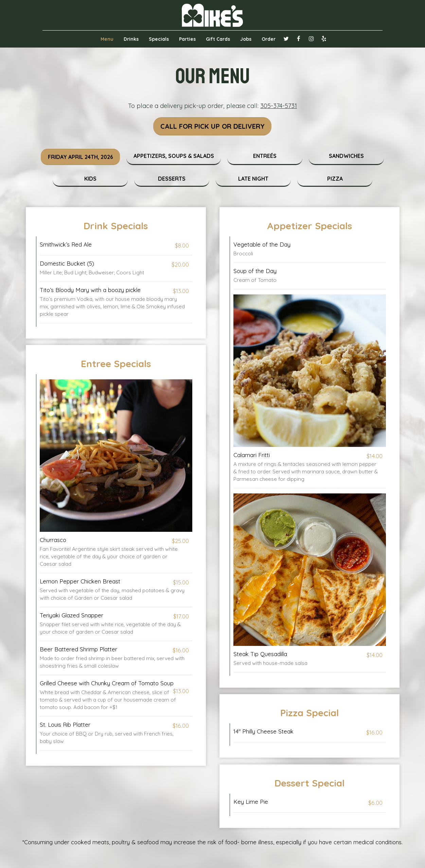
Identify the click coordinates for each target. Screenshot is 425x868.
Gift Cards (218, 39)
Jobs (246, 39)
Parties (187, 39)
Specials (159, 39)
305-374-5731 (279, 106)
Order (269, 39)
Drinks (131, 39)
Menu (107, 39)
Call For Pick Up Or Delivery (212, 126)
